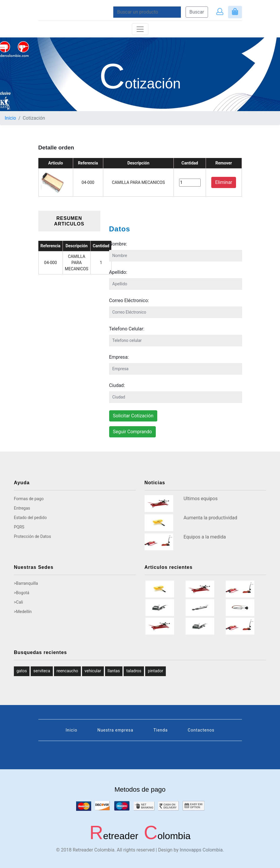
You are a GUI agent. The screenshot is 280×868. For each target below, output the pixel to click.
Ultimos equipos (200, 499)
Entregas (22, 508)
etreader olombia (140, 836)
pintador (155, 671)
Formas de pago (29, 499)
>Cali (18, 602)
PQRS (19, 527)
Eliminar (224, 182)
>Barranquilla (26, 583)
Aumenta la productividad (210, 518)
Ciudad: (117, 385)
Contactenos (201, 730)
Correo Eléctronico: (129, 300)
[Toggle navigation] (140, 29)
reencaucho (67, 671)
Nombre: (118, 244)
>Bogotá (22, 593)
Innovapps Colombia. (202, 850)
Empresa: (119, 357)
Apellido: (118, 272)
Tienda (161, 730)
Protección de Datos (32, 536)
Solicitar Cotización (133, 416)
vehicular (93, 671)
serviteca (42, 671)
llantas (114, 671)
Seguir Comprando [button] (132, 432)
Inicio (10, 118)
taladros (134, 671)
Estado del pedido (30, 518)
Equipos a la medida (205, 537)
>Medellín (23, 612)
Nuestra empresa (115, 730)
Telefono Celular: (127, 329)
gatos (22, 671)
